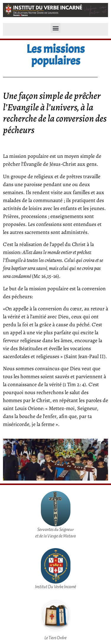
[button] (55, 28)
